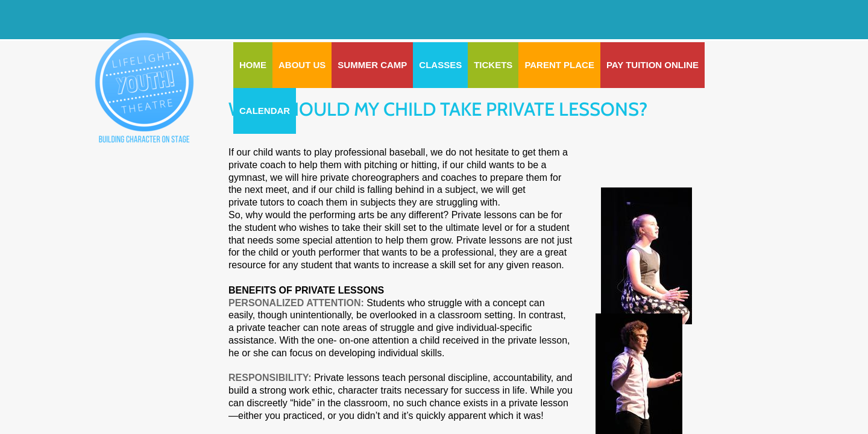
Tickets (493, 65)
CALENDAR (265, 111)
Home (253, 65)
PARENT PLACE (559, 65)
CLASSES (440, 65)
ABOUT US (302, 65)
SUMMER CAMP (372, 65)
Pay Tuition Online (653, 65)
